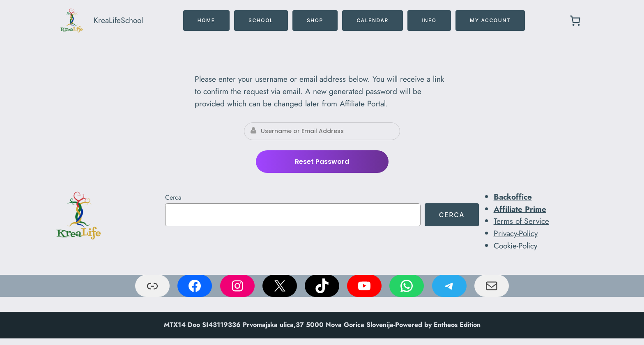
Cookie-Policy (515, 246)
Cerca (173, 197)
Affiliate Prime (520, 209)
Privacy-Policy (516, 233)
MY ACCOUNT (490, 20)
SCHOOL (261, 20)
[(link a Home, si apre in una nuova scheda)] (78, 216)
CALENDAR (372, 20)
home (206, 20)
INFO (429, 20)
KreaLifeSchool (118, 20)
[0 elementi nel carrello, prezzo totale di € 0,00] (575, 21)
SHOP (315, 20)
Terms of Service (521, 221)
